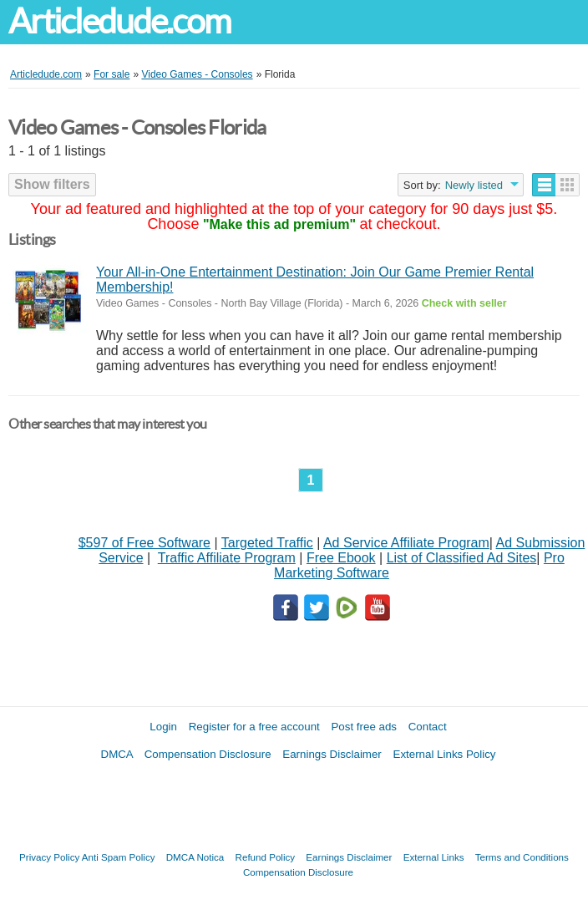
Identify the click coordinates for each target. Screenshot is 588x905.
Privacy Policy (49, 857)
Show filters (52, 184)
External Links (434, 857)
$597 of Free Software (144, 543)
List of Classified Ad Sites (462, 558)
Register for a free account (254, 727)
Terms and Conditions (522, 857)
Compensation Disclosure (208, 754)
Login (163, 727)
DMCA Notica (195, 857)
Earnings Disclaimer (332, 754)
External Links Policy (445, 754)
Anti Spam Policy (119, 857)
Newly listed (474, 185)
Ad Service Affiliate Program (406, 543)
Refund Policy (266, 857)
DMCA (117, 754)
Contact (428, 727)
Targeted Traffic (267, 543)
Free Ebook (341, 558)
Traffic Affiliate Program (227, 558)
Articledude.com (119, 21)
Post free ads (364, 727)
